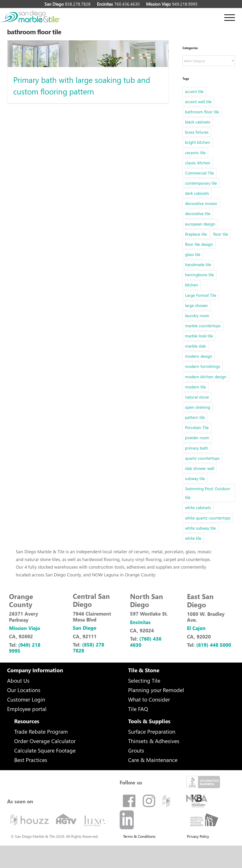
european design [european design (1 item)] (200, 224)
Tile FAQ (138, 709)
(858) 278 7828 (89, 647)
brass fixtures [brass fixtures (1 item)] (197, 132)
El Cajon (196, 628)
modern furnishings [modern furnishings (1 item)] (203, 366)
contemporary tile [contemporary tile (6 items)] (201, 183)
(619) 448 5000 (214, 645)
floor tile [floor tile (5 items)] (221, 234)
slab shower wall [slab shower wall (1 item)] (200, 468)
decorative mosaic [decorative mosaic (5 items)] (201, 203)
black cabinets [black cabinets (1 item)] (198, 122)
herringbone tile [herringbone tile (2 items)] (199, 275)
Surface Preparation (152, 731)
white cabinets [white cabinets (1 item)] (198, 508)
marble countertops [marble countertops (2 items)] (203, 326)
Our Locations (24, 690)
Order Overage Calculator (45, 741)
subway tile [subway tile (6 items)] (195, 479)
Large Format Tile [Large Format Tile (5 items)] (201, 295)
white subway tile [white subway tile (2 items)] (200, 528)
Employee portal (27, 709)
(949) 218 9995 (25, 648)
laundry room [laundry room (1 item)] (197, 316)
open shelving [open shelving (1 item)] (198, 407)
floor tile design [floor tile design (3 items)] (199, 244)
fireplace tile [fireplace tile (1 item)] (196, 234)
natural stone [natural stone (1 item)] (197, 397)
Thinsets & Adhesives (154, 741)
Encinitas (140, 622)
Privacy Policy (198, 836)
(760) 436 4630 (146, 641)
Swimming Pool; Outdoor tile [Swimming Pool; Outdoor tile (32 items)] (208, 493)
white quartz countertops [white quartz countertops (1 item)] (208, 518)
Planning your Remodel (156, 690)
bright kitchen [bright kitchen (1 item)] (198, 142)
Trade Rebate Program (41, 731)
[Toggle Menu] (230, 18)
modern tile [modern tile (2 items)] (195, 387)
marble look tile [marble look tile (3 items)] (199, 336)
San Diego (85, 628)
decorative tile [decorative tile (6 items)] (198, 214)
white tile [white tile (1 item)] (193, 538)
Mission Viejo (25, 628)
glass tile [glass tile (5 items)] (193, 254)
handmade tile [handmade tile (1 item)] (198, 265)
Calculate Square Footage (45, 750)
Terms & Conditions (139, 836)
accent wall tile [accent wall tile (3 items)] (198, 102)
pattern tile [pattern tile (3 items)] (195, 417)
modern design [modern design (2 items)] (199, 356)
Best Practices (31, 760)
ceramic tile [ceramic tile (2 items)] (195, 153)
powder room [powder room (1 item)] (197, 438)
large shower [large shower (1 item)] (197, 305)
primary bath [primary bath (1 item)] (197, 448)
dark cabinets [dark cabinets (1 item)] (197, 193)
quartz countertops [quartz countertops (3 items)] (202, 458)
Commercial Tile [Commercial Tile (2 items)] (199, 173)
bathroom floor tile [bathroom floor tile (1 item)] (202, 112)
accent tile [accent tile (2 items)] (194, 91)
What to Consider (149, 699)
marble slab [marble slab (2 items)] (195, 346)
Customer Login (26, 699)
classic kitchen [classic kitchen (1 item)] (198, 163)
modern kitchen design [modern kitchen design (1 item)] (206, 377)
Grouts (136, 750)
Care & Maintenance (153, 760)
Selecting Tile (144, 680)
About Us (18, 680)
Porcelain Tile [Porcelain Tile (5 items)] (197, 428)
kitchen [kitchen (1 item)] (192, 285)
